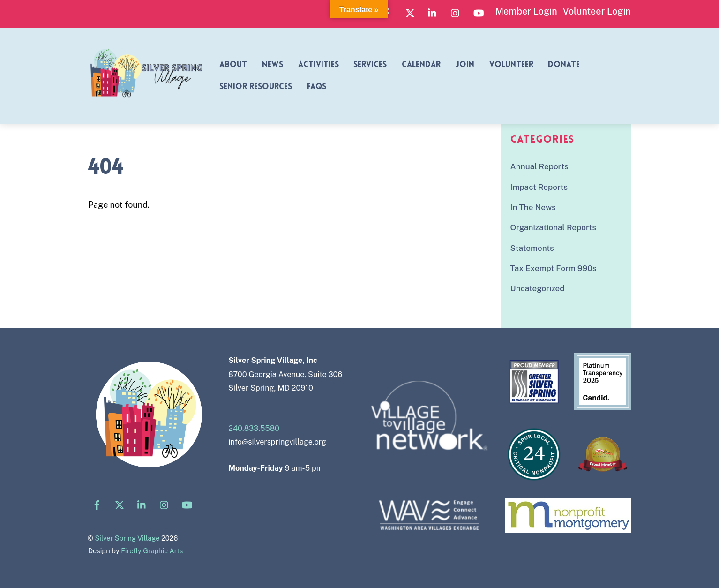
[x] (410, 12)
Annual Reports (539, 166)
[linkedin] (433, 12)
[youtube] (479, 12)
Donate (564, 65)
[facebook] (97, 504)
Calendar (421, 65)
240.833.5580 (254, 428)
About (233, 65)
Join (465, 65)
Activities (318, 65)
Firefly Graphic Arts (152, 551)
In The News (533, 207)
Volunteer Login (597, 11)
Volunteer (511, 65)
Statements (532, 248)
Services (370, 65)
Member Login (526, 11)
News (273, 65)
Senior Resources (256, 87)
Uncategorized (538, 288)
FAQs (317, 87)
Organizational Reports (553, 227)
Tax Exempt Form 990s (554, 268)
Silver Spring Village (127, 538)
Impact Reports (539, 187)
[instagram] (456, 12)
